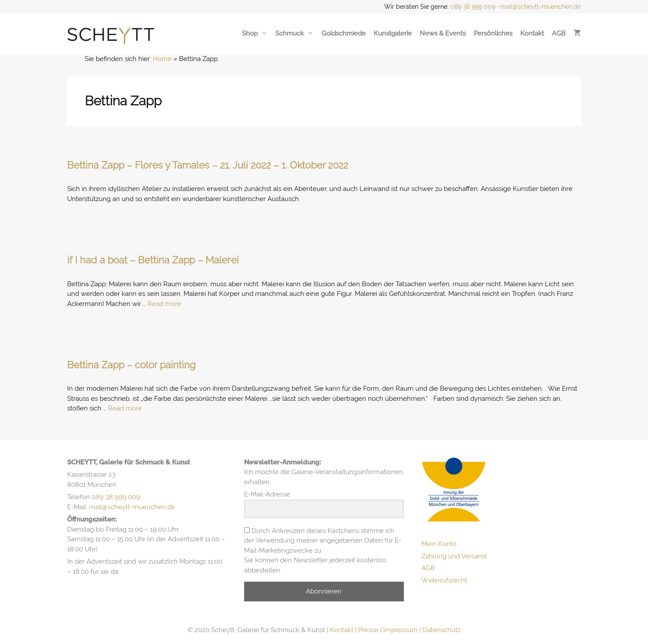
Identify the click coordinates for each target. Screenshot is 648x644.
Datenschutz (441, 630)
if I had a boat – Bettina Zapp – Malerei (153, 260)
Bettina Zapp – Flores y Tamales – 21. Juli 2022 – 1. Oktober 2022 (208, 165)
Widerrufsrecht (444, 580)
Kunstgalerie (393, 33)
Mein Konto (439, 544)
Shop (255, 33)
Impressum (400, 630)
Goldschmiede (344, 33)
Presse (368, 630)
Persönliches (493, 33)
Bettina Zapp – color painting (131, 365)
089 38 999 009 (473, 7)
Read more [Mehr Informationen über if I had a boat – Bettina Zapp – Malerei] (164, 304)
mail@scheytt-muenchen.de (540, 7)
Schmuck (294, 33)
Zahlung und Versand (454, 556)
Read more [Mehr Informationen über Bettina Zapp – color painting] (125, 408)
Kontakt (532, 33)
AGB (559, 33)
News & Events (443, 33)
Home (162, 59)
